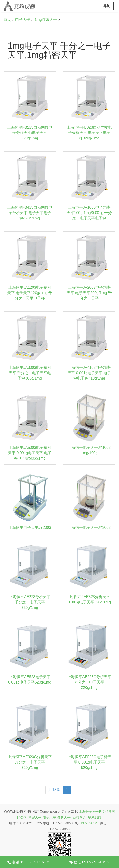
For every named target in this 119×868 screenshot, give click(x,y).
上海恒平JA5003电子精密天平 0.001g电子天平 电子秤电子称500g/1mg (30, 453)
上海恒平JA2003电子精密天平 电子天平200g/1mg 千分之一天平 (89, 293)
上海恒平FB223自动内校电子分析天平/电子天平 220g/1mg (30, 133)
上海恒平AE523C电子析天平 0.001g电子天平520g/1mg (89, 762)
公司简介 (79, 817)
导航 (107, 6)
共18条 (54, 790)
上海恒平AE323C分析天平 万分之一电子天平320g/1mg (30, 762)
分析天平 (64, 817)
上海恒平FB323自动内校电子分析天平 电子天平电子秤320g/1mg (89, 133)
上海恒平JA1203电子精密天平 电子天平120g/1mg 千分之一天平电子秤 (30, 293)
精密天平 (35, 817)
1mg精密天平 (46, 20)
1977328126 (89, 823)
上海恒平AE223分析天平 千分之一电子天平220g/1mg (30, 602)
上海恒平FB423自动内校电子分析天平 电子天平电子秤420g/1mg (30, 213)
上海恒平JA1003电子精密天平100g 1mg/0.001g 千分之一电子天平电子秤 (89, 213)
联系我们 (95, 817)
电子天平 (23, 20)
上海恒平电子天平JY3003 (89, 528)
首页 (7, 20)
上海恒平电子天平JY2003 (30, 528)
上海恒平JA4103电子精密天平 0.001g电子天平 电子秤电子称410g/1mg (89, 373)
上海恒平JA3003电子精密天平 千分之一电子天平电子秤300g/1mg (30, 373)
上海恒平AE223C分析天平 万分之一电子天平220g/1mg (89, 682)
